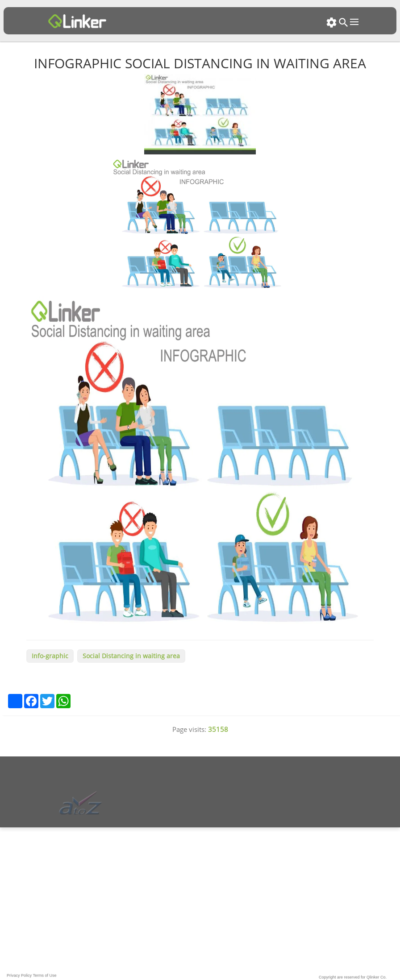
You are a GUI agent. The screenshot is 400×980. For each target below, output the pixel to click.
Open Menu (354, 22)
